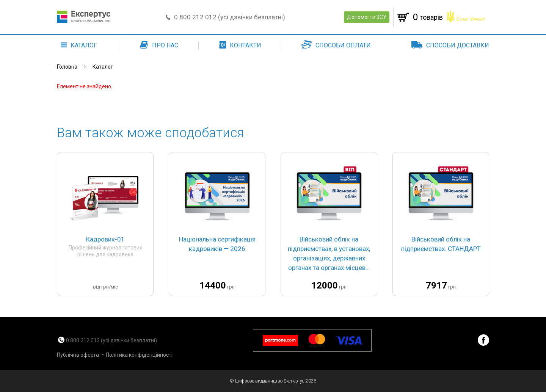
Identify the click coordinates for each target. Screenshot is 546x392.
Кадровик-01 (105, 239)
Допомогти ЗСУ (367, 17)
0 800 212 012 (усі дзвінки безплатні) (230, 17)
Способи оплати (336, 45)
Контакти (240, 45)
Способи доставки (450, 45)
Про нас (159, 45)
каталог (79, 45)
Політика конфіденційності (139, 355)
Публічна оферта (78, 355)
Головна (67, 67)
